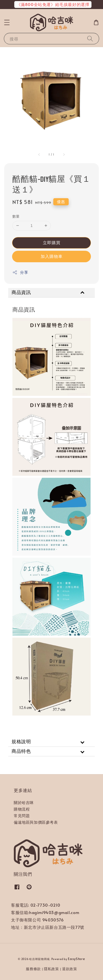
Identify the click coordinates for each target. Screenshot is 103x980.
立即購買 (52, 242)
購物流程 (22, 809)
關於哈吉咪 (24, 802)
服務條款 (33, 969)
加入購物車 (52, 256)
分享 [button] (20, 272)
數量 (16, 216)
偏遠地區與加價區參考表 (36, 822)
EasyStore (76, 959)
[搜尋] (90, 38)
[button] (7, 22)
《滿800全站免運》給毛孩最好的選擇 (53, 4)
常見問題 (22, 816)
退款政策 (70, 969)
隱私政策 (51, 969)
